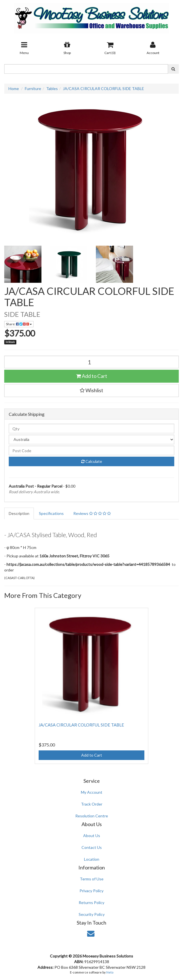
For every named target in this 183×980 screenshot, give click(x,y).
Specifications (51, 513)
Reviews (92, 513)
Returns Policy (91, 902)
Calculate (92, 461)
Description (19, 513)
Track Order (92, 804)
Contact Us (92, 847)
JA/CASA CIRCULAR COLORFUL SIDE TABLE (103, 88)
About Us (92, 836)
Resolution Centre (92, 816)
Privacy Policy (91, 891)
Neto (110, 972)
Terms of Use (92, 879)
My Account (92, 792)
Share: (19, 324)
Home (14, 88)
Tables (52, 88)
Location (92, 859)
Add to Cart (92, 376)
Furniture (33, 88)
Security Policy (92, 914)
